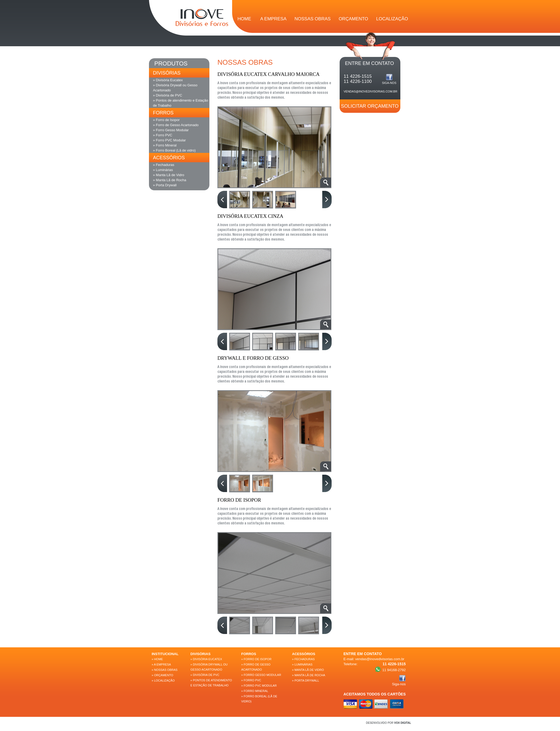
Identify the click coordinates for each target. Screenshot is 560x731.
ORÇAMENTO (353, 19)
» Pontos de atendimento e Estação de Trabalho (181, 103)
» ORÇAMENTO (162, 675)
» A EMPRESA (161, 664)
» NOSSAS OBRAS (165, 670)
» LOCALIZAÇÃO (163, 680)
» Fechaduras (164, 165)
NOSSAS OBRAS (312, 19)
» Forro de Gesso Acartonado (176, 125)
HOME (244, 19)
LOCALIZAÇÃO (392, 19)
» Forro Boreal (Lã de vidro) (174, 150)
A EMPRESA (273, 19)
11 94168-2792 (390, 669)
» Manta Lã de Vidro (169, 175)
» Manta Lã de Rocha (170, 180)
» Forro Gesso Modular (171, 130)
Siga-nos (389, 79)
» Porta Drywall (165, 185)
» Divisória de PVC (168, 95)
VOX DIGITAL (403, 723)
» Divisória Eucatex (168, 80)
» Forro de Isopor (166, 120)
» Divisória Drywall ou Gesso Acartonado (175, 88)
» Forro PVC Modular (169, 140)
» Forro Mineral (165, 145)
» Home (157, 659)
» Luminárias (163, 170)
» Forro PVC (163, 135)
